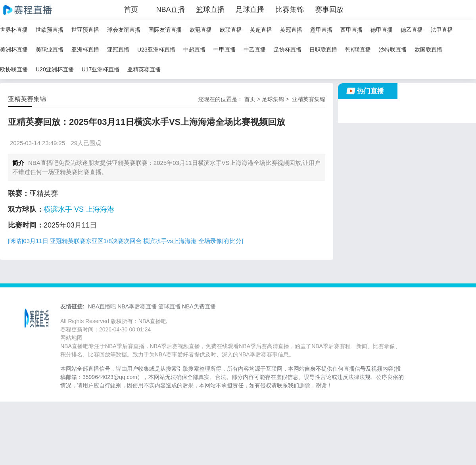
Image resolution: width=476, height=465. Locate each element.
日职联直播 (323, 50)
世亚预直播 (85, 30)
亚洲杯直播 (85, 50)
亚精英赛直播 (144, 69)
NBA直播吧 (102, 306)
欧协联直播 (14, 69)
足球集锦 (273, 99)
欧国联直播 (428, 50)
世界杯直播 (14, 30)
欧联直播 (231, 30)
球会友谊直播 (124, 30)
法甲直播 (442, 30)
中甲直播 (225, 50)
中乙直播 (255, 50)
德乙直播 (412, 30)
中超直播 (194, 50)
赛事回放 (329, 10)
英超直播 (261, 30)
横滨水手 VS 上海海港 (79, 209)
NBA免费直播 (199, 306)
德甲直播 (382, 30)
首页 (131, 10)
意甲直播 (321, 30)
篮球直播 (210, 10)
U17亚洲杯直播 (101, 69)
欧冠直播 (201, 30)
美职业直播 (50, 50)
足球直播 (250, 10)
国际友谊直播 (165, 30)
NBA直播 (170, 10)
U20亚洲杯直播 (55, 69)
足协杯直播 (288, 50)
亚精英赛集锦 (309, 99)
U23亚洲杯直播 (156, 50)
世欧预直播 (50, 30)
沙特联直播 (393, 50)
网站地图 (71, 338)
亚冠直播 (118, 50)
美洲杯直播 (14, 50)
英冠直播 (291, 30)
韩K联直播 (358, 50)
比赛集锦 (290, 10)
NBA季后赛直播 (137, 306)
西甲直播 (351, 30)
